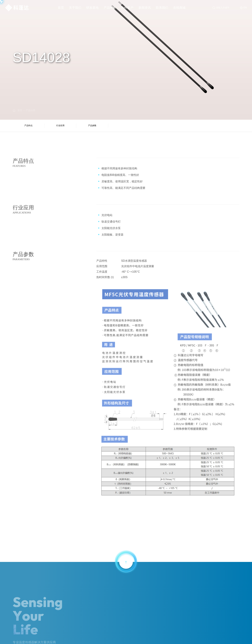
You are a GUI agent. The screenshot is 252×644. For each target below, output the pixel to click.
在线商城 (179, 8)
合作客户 (127, 8)
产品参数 (92, 126)
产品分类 (31, 110)
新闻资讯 (145, 8)
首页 (61, 8)
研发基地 (92, 8)
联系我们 (162, 8)
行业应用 (60, 126)
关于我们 (75, 8)
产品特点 (28, 126)
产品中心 (110, 8)
